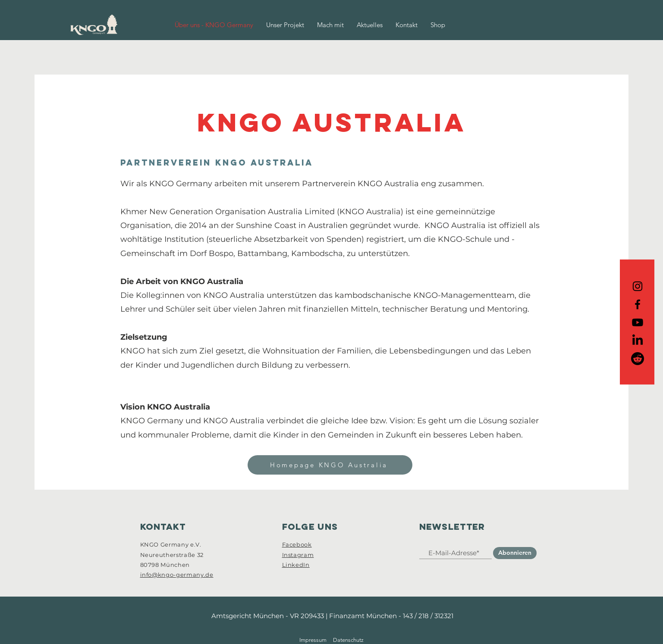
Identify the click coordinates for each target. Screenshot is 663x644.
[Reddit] (638, 359)
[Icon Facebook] (638, 304)
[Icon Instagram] (638, 286)
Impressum (313, 640)
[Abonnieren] (515, 553)
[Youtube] (638, 322)
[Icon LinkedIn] (638, 341)
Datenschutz (348, 640)
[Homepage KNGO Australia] (330, 465)
